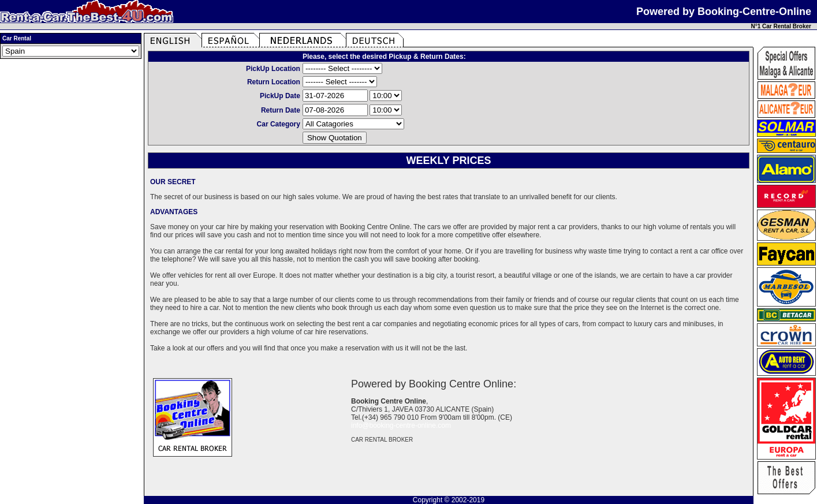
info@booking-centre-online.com (401, 425)
